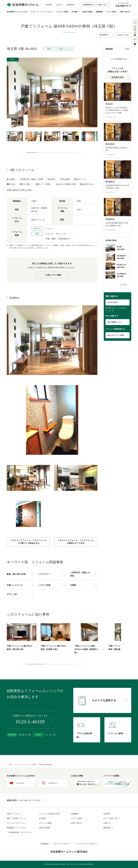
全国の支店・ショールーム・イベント (24, 800)
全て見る (124, 285)
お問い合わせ (76, 823)
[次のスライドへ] (82, 153)
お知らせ (59, 5)
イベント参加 (111, 12)
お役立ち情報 (44, 828)
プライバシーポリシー (62, 844)
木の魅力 (43, 818)
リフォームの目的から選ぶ (50, 814)
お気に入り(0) (123, 35)
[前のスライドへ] (23, 153)
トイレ (49, 228)
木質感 (73, 585)
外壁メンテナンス (15, 585)
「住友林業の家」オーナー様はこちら (94, 5)
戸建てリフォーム (14, 814)
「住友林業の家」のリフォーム (19, 832)
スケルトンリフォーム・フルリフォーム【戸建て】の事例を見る (29, 542)
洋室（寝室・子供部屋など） (59, 239)
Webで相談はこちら (114, 322)
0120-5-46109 (112, 302)
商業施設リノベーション (17, 828)
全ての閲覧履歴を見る (119, 59)
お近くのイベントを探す (116, 335)
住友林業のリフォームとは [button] (17, 12)
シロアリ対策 (44, 585)
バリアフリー (44, 574)
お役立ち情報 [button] (87, 12)
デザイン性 (12, 594)
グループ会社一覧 (112, 818)
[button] (31, 153)
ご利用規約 (44, 844)
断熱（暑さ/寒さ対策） (17, 574)
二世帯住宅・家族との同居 (80, 574)
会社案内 (49, 5)
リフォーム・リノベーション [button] (42, 12)
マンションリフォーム (16, 823)
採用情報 (71, 5)
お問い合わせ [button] (125, 12)
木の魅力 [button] (75, 12)
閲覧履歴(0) (104, 35)
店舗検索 (99, 12)
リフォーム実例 (62, 12)
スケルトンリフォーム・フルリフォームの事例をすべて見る (76, 542)
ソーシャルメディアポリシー (87, 844)
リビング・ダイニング (56, 234)
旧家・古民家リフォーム (17, 818)
